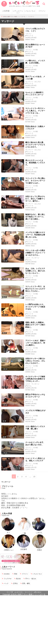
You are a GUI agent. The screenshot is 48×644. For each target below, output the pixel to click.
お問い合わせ (38, 592)
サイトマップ (29, 592)
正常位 (15, 583)
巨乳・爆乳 (26, 583)
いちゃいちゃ (30, 11)
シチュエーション (18, 12)
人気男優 (6, 11)
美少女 (18, 579)
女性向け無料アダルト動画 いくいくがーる (28, 594)
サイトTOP (10, 592)
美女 (16, 574)
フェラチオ (8, 579)
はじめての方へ (19, 592)
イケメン (42, 11)
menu (4, 5)
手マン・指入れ (31, 579)
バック (6, 583)
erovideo (7, 574)
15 (34, 477)
